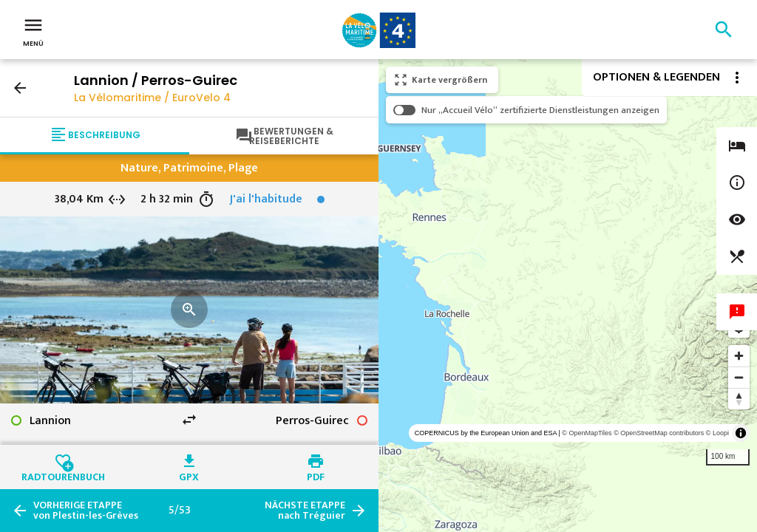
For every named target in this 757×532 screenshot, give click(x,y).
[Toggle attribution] (741, 433)
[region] (568, 296)
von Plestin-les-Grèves (86, 511)
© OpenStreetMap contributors (659, 433)
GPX (189, 475)
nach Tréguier (305, 511)
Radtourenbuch (63, 475)
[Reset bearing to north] (739, 399)
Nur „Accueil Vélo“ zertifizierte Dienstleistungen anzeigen (540, 110)
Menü (33, 31)
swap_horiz (189, 420)
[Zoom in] (739, 356)
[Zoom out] (739, 377)
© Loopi (717, 433)
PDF (316, 475)
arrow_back (20, 88)
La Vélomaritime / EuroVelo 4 (152, 98)
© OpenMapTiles (587, 433)
